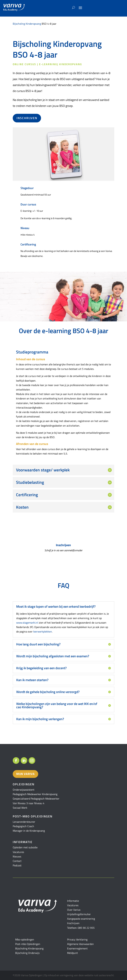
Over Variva (74, 910)
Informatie (73, 901)
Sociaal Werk (20, 808)
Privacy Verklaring (77, 939)
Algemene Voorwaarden (80, 944)
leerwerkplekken (43, 632)
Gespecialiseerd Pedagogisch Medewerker (36, 799)
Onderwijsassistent (24, 790)
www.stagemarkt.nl (27, 623)
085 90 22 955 (86, 928)
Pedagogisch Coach (23, 826)
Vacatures (18, 852)
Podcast (17, 865)
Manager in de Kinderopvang (29, 831)
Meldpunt (73, 953)
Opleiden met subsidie (25, 847)
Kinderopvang (71, 64)
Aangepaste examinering (81, 919)
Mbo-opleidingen (25, 939)
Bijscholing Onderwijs (27, 953)
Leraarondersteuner (24, 822)
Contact (17, 861)
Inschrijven (27, 118)
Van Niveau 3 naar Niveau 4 (29, 803)
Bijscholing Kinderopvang (27, 24)
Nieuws (17, 856)
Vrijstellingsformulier (79, 914)
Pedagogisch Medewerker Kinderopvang (35, 794)
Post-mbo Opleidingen (28, 944)
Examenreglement (77, 948)
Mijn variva (25, 774)
